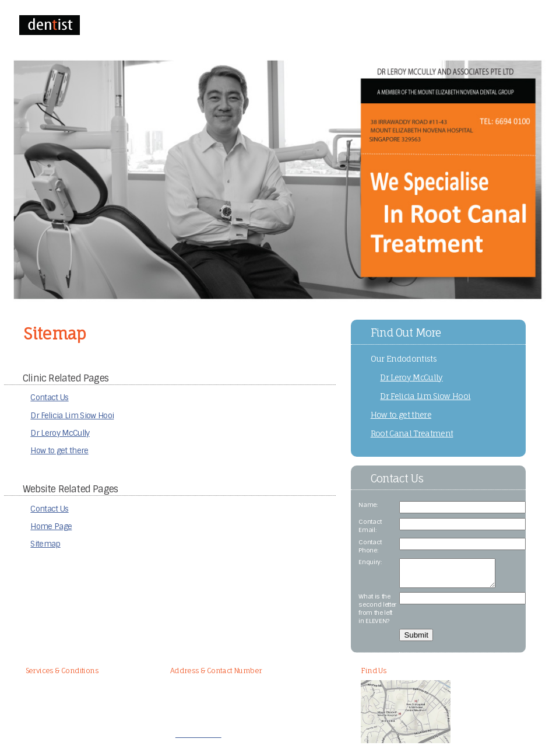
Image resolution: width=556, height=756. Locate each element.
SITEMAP (460, 26)
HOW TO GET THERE (411, 26)
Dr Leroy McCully (60, 433)
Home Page (51, 526)
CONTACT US (212, 26)
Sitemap (45, 544)
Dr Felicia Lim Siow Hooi (72, 416)
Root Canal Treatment (412, 433)
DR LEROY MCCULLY (265, 26)
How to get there (59, 451)
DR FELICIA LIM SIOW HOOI (338, 26)
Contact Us (49, 398)
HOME (109, 26)
